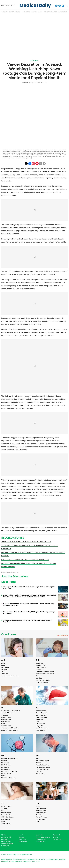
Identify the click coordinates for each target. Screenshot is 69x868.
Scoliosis (4, 808)
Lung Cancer (40, 730)
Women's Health (42, 817)
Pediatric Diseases (42, 769)
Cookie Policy (41, 841)
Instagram (57, 839)
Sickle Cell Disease (8, 817)
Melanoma (5, 763)
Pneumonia (40, 774)
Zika (37, 821)
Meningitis (5, 767)
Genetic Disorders (8, 713)
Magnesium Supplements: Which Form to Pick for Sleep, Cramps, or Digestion (28, 621)
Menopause (6, 769)
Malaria (4, 761)
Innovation (5, 839)
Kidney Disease (41, 713)
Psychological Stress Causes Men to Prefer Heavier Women (25, 559)
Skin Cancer (6, 819)
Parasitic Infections (43, 765)
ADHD (3, 665)
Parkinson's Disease (43, 767)
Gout (3, 724)
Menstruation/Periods (9, 771)
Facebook (57, 835)
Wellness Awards (50, 12)
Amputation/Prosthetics (10, 676)
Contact (22, 837)
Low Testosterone (42, 728)
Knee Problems (41, 715)
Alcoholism (5, 667)
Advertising (23, 841)
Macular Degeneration (9, 759)
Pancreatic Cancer (43, 761)
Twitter (55, 837)
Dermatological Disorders (45, 672)
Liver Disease (40, 724)
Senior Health (6, 813)
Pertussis (39, 771)
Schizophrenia (6, 806)
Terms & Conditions (43, 837)
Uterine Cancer (41, 808)
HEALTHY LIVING (37, 12)
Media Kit (39, 835)
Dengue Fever (41, 665)
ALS (3, 672)
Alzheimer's (5, 674)
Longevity (39, 726)
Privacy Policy (41, 839)
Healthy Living (6, 841)
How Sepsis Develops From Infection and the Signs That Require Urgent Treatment (29, 588)
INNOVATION (26, 12)
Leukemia (39, 719)
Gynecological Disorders (10, 728)
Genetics (4, 715)
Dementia (39, 663)
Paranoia (39, 763)
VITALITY (5, 12)
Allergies (4, 670)
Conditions (9, 634)
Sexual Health (6, 815)
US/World (34, 61)
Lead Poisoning (41, 717)
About (21, 835)
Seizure (4, 811)
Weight (38, 815)
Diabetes (39, 676)
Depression (40, 670)
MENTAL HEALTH (15, 12)
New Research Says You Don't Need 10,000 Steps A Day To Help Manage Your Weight (29, 613)
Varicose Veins (41, 811)
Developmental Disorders (45, 674)
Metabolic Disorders (8, 778)
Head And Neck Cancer (10, 730)
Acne (3, 663)
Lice (37, 722)
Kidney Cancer (41, 711)
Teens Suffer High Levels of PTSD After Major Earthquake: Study (26, 541)
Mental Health (6, 774)
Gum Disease (6, 726)
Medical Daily (35, 5)
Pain (37, 759)
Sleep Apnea (6, 823)
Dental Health (41, 667)
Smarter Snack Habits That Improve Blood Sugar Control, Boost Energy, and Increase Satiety (29, 604)
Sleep (3, 821)
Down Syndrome (42, 682)
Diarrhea (39, 678)
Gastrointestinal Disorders (11, 711)
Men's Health (6, 765)
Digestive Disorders (43, 680)
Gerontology (6, 722)
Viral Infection (41, 813)
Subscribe (22, 839)
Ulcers (38, 806)
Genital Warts (6, 717)
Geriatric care (6, 719)
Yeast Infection (41, 819)
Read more (35, 862)
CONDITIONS (63, 12)
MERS (3, 776)
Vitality (4, 835)
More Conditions (62, 635)
